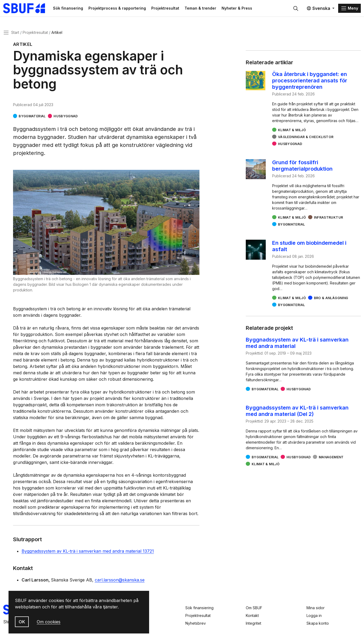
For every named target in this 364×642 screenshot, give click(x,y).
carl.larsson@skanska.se (120, 580)
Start (15, 33)
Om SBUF (254, 608)
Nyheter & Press (239, 8)
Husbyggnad (66, 117)
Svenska (318, 9)
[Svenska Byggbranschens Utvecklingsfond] (28, 9)
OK (22, 622)
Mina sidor (316, 608)
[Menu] (349, 9)
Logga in (314, 615)
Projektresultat (167, 8)
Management (331, 458)
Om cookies (49, 622)
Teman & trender (203, 8)
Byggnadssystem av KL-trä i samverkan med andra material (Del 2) (297, 411)
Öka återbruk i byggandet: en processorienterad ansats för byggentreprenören (310, 81)
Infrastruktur (329, 218)
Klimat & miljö (292, 131)
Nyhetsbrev (196, 623)
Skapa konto (318, 623)
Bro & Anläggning (331, 298)
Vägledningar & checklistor (306, 137)
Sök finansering (70, 8)
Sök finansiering (199, 608)
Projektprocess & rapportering (119, 8)
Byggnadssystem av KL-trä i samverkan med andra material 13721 (88, 552)
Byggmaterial (32, 117)
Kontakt (252, 615)
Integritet (253, 623)
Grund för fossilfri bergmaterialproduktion (302, 166)
